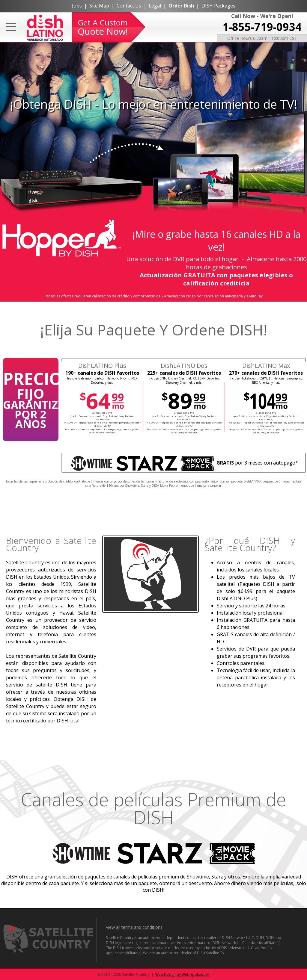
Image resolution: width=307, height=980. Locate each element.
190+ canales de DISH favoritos (102, 373)
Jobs (77, 6)
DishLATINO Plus (102, 366)
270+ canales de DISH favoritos (266, 373)
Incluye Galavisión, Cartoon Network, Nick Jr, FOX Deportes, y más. (102, 380)
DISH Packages (218, 6)
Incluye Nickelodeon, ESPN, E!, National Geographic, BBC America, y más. (266, 380)
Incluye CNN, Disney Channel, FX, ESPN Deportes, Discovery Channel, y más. (184, 380)
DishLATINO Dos (184, 366)
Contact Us (129, 6)
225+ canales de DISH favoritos (184, 373)
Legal (155, 6)
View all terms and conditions (134, 927)
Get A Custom (103, 27)
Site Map (99, 6)
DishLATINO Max (266, 366)
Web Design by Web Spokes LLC (182, 974)
